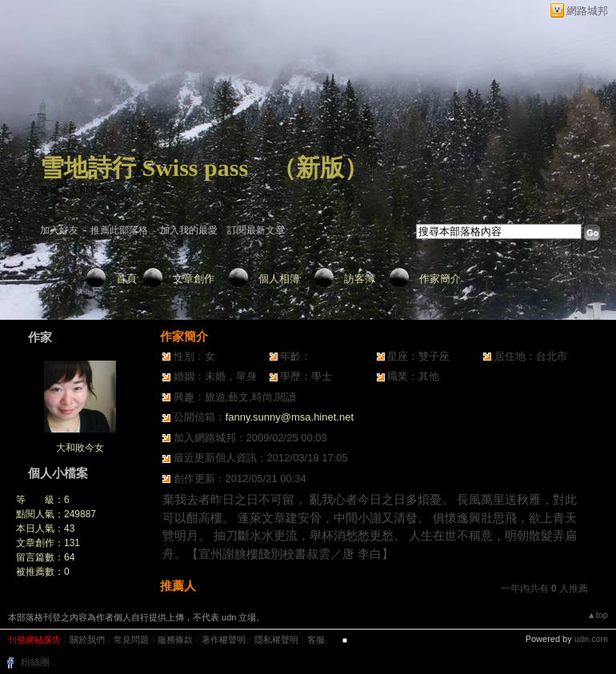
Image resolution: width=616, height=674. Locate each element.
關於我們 (87, 640)
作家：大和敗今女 (78, 190)
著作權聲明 (224, 640)
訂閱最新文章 (256, 230)
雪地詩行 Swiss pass (144, 168)
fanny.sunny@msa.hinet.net (290, 417)
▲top (598, 615)
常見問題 (131, 640)
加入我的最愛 (189, 230)
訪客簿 (360, 279)
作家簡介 (440, 279)
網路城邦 (587, 11)
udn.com (591, 639)
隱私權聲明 (276, 640)
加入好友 (59, 230)
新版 (320, 168)
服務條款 (175, 640)
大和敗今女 (80, 448)
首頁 (126, 279)
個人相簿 (279, 279)
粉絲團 (35, 662)
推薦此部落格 (119, 230)
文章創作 (194, 279)
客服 (316, 640)
